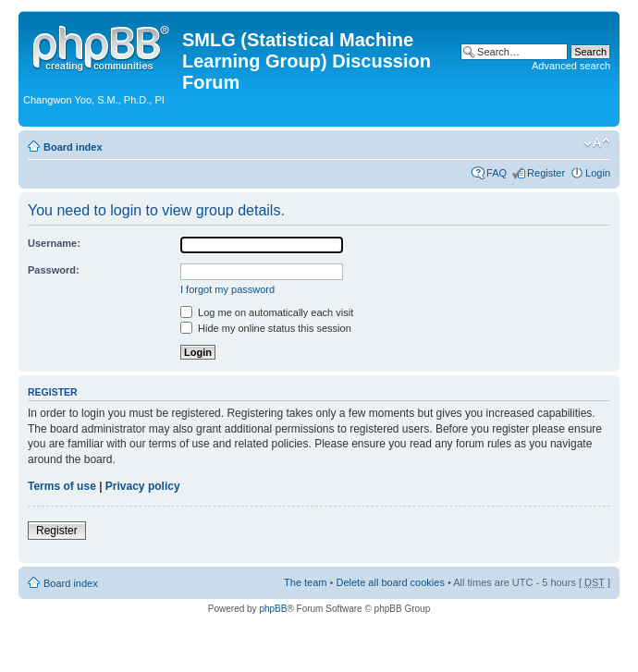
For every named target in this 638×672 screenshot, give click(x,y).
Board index (73, 147)
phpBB (273, 609)
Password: (54, 270)
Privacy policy (143, 486)
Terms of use (62, 486)
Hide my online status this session (266, 328)
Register (546, 173)
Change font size (597, 143)
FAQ (497, 173)
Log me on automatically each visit (267, 312)
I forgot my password (227, 289)
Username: (54, 243)
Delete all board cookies (390, 582)
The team (305, 582)
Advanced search (571, 66)
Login (598, 173)
